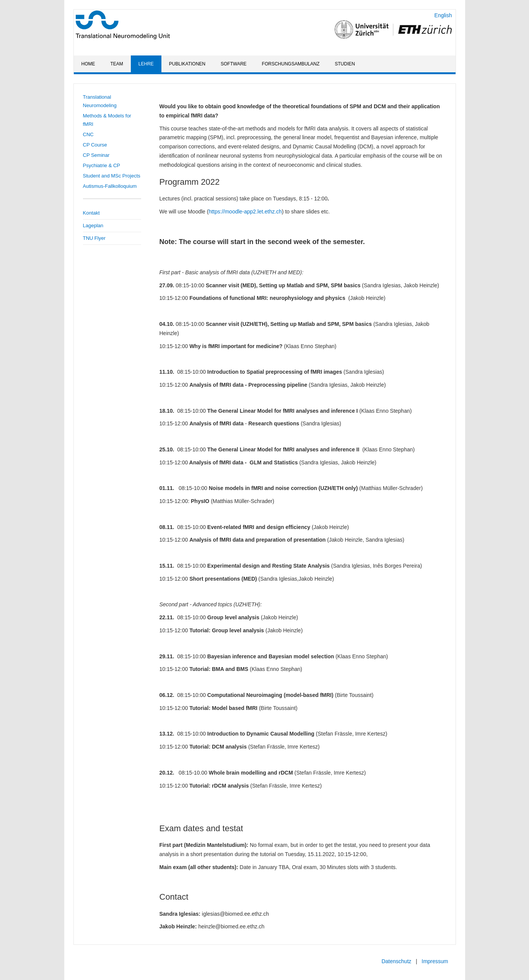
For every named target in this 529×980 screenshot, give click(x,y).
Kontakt (91, 213)
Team (117, 64)
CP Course (95, 145)
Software (234, 64)
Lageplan (93, 225)
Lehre (146, 64)
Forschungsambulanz (291, 64)
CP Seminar (96, 155)
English (443, 15)
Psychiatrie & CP (102, 165)
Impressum (435, 961)
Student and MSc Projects (112, 176)
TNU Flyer (94, 238)
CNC (88, 134)
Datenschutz (396, 961)
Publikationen (187, 64)
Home (88, 64)
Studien (345, 64)
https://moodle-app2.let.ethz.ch (245, 212)
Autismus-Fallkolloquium (110, 186)
